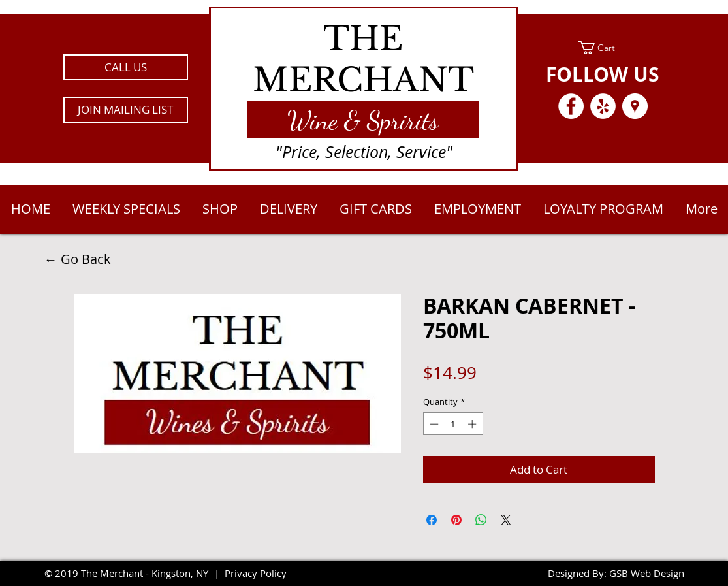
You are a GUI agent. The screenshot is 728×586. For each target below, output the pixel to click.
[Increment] (473, 424)
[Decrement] (433, 424)
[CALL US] (126, 67)
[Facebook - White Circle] (571, 106)
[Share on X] (506, 520)
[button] (126, 110)
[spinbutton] (453, 424)
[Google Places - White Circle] (635, 106)
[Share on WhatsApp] (481, 520)
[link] (603, 48)
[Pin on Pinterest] (456, 520)
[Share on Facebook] (432, 520)
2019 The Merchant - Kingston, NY (132, 573)
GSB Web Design (647, 573)
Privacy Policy (256, 573)
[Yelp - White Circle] (603, 106)
